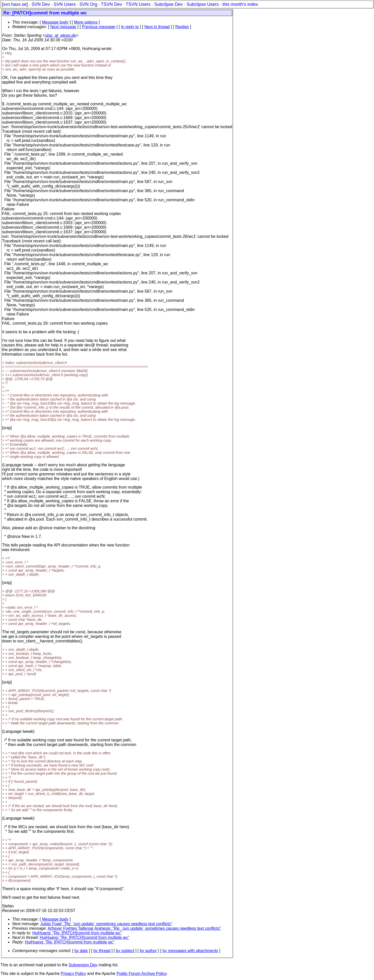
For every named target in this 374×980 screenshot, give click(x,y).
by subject (125, 951)
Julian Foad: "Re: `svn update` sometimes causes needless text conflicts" (106, 924)
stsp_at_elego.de (60, 35)
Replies (182, 27)
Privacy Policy (73, 974)
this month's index (240, 4)
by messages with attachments (190, 951)
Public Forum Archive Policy (141, 974)
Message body (55, 22)
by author (148, 951)
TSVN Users (138, 4)
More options (86, 22)
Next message (63, 27)
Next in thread (157, 27)
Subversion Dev (83, 965)
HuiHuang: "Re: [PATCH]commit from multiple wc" (77, 933)
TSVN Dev (112, 4)
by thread (102, 951)
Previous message (99, 27)
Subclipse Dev (168, 4)
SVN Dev (41, 4)
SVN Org (88, 4)
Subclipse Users (203, 4)
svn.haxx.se (15, 4)
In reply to (130, 27)
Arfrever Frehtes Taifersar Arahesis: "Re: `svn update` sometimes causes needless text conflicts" (134, 928)
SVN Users (65, 4)
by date (81, 951)
